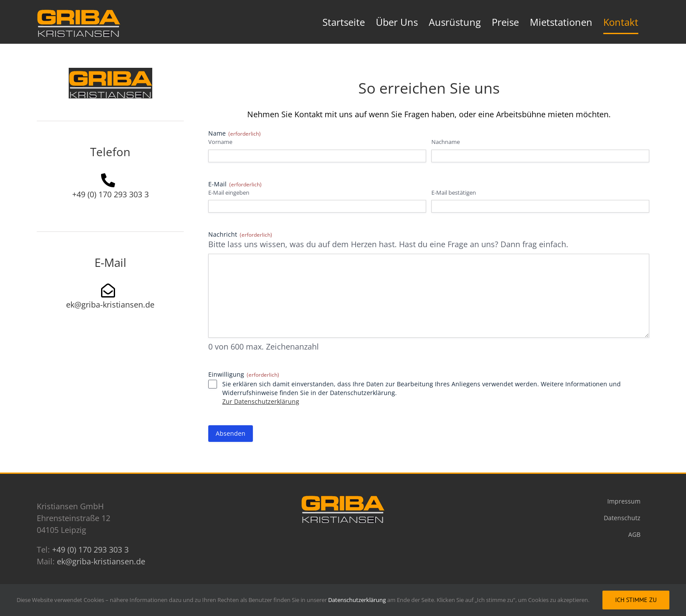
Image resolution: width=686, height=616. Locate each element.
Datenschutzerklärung (358, 600)
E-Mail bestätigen (454, 192)
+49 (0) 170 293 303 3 (110, 194)
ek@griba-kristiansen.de (110, 304)
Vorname (220, 142)
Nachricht (240, 234)
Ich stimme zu (636, 600)
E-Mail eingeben (229, 192)
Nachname (446, 142)
